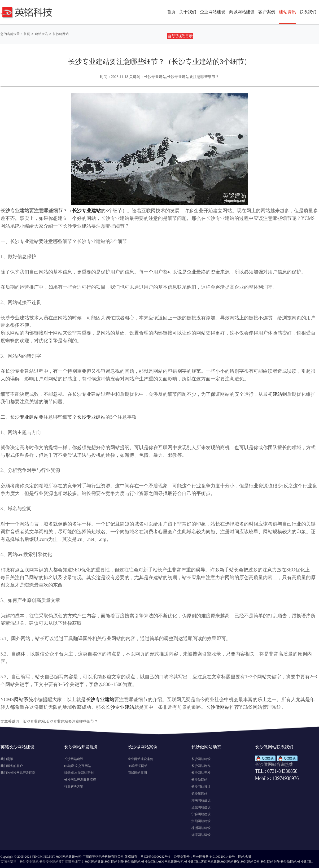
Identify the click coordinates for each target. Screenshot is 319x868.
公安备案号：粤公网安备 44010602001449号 (204, 856)
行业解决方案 (74, 786)
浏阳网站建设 (201, 821)
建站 (277, 394)
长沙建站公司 (250, 861)
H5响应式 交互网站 (78, 766)
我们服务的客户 (12, 766)
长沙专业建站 (91, 417)
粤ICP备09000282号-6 (156, 856)
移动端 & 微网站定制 (79, 772)
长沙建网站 (62, 34)
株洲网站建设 (201, 828)
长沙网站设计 (201, 786)
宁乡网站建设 (201, 814)
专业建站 (29, 417)
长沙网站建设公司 (171, 861)
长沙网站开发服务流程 (80, 779)
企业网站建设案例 (141, 759)
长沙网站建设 (74, 759)
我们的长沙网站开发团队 (18, 772)
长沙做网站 (218, 707)
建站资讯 (42, 34)
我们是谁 (7, 759)
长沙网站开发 (201, 772)
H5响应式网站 (138, 766)
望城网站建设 (201, 807)
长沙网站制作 (201, 766)
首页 (171, 12)
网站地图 (244, 856)
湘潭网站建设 (201, 835)
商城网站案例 (137, 772)
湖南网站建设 (201, 800)
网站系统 (24, 699)
